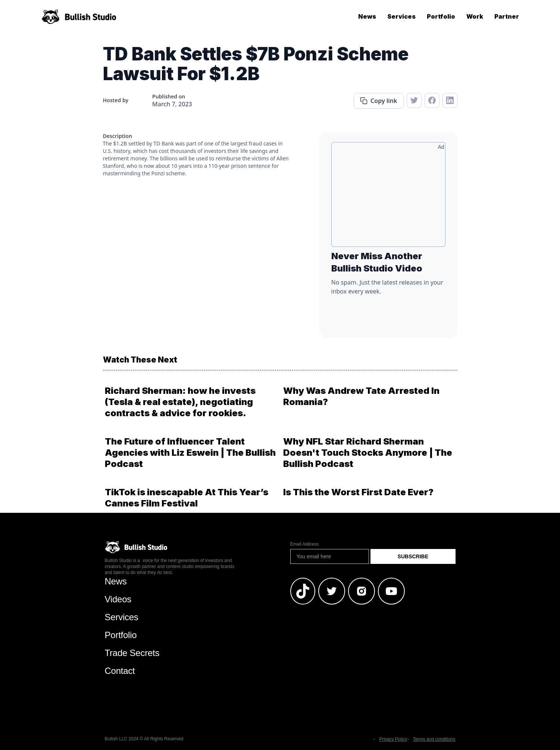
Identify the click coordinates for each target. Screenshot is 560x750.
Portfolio (441, 16)
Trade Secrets (132, 653)
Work (475, 16)
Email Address (305, 544)
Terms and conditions (434, 739)
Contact (120, 671)
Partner (507, 16)
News (367, 16)
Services (401, 16)
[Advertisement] (388, 197)
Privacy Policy (393, 739)
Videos (118, 599)
